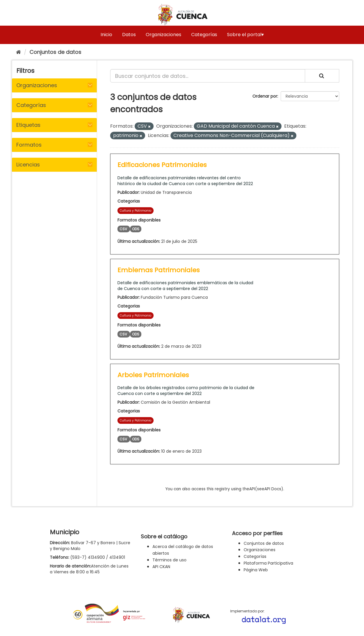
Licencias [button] (28, 165)
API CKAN (161, 567)
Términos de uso (169, 560)
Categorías (204, 35)
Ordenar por (265, 96)
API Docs (273, 489)
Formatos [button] (29, 145)
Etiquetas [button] (28, 125)
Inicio (106, 35)
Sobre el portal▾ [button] (245, 35)
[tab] (54, 85)
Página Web (256, 570)
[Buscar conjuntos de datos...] (208, 76)
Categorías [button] (31, 105)
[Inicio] (19, 52)
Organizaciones (163, 35)
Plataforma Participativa (268, 563)
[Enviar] (322, 76)
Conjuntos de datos (55, 52)
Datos (129, 35)
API (252, 489)
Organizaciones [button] (37, 85)
